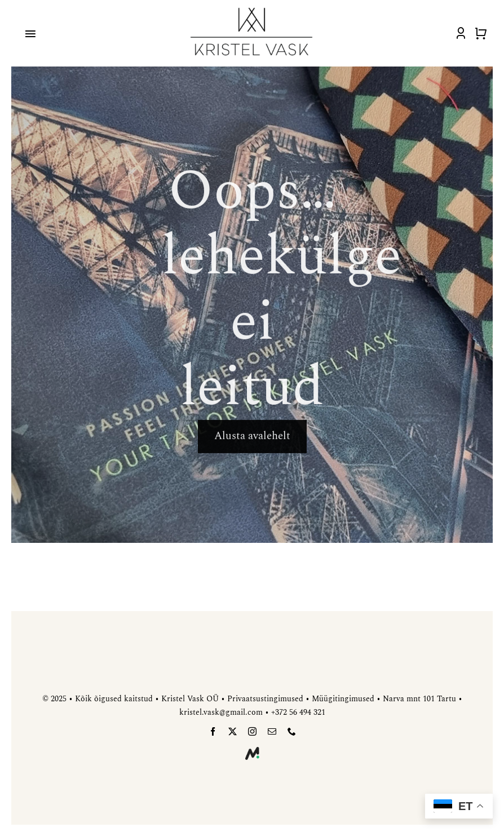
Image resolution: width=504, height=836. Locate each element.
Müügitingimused (343, 699)
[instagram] (252, 731)
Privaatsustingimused (265, 699)
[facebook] (213, 731)
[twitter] (233, 731)
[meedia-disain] (252, 752)
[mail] (272, 731)
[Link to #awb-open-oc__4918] (30, 34)
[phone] (292, 731)
